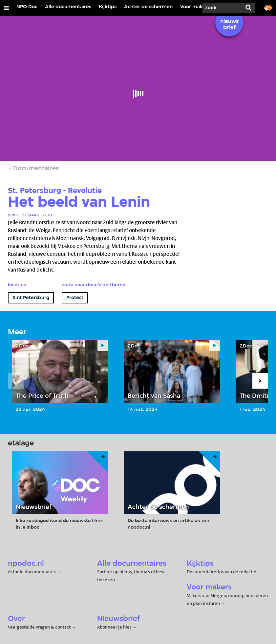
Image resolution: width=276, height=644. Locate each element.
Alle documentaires (68, 7)
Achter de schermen (148, 7)
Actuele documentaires (32, 572)
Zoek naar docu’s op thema (94, 285)
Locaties (17, 285)
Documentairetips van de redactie (222, 572)
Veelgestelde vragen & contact (39, 627)
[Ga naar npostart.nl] (268, 7)
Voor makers (195, 7)
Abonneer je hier (115, 627)
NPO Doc (27, 7)
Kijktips (108, 7)
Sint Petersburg (31, 298)
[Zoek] (222, 8)
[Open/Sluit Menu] (7, 8)
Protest (75, 298)
